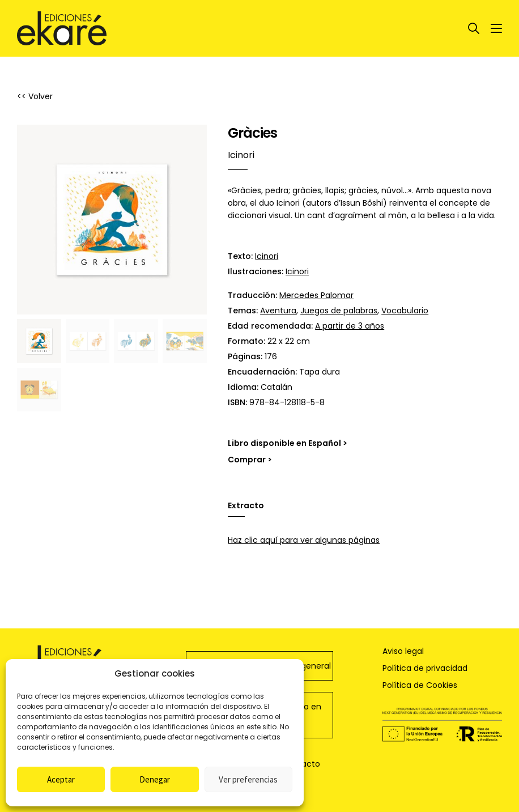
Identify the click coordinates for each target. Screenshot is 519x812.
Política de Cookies (420, 685)
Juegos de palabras (339, 311)
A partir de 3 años (350, 326)
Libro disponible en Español (284, 443)
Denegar (155, 779)
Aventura (278, 311)
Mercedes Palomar (316, 295)
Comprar (247, 460)
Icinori (267, 256)
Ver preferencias (248, 779)
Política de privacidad (425, 668)
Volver (41, 96)
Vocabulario (405, 311)
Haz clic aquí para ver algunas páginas (304, 540)
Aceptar (61, 779)
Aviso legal (403, 651)
